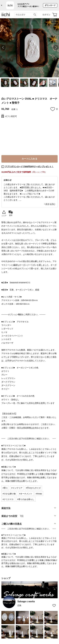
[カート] (55, 15)
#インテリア (17, 488)
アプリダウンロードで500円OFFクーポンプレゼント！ (29, 167)
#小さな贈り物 (9, 494)
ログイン (46, 15)
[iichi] (6, 16)
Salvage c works (26, 602)
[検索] (35, 15)
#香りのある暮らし (26, 499)
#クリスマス (8, 499)
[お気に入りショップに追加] (54, 605)
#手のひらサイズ (33, 488)
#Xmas (39, 494)
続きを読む (50, 204)
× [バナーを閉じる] (2, 5)
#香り (5, 488)
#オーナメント (26, 494)
